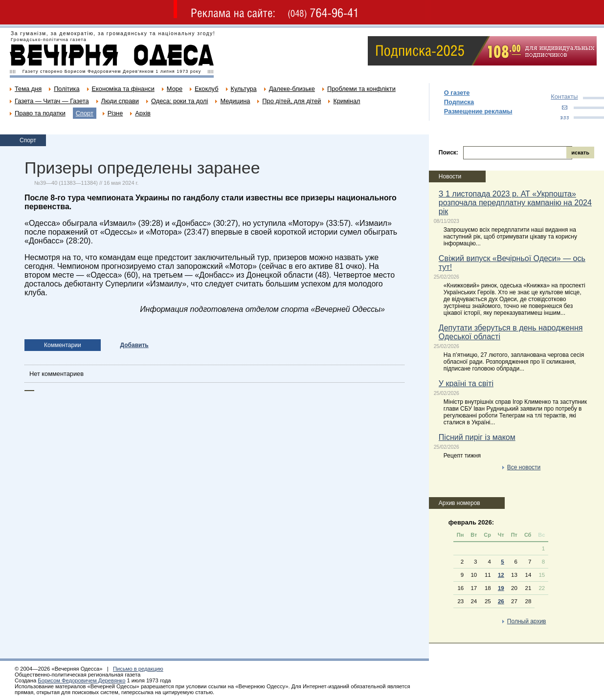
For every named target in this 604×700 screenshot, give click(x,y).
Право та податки (40, 113)
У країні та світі (466, 383)
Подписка (459, 102)
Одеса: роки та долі (179, 101)
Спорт (85, 113)
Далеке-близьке (292, 89)
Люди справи (120, 101)
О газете (457, 93)
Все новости (524, 467)
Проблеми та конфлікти (361, 89)
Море (175, 89)
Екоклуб (206, 89)
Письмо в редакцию (138, 669)
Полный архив (527, 621)
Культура (244, 89)
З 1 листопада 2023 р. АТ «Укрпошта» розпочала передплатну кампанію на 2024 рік (515, 203)
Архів (143, 113)
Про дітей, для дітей (291, 101)
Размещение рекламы (478, 111)
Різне (115, 113)
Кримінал (347, 101)
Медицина (235, 101)
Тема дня (28, 89)
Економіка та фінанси (123, 89)
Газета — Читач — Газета (52, 101)
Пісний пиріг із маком (477, 437)
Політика (67, 89)
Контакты (564, 97)
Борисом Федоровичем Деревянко (81, 680)
